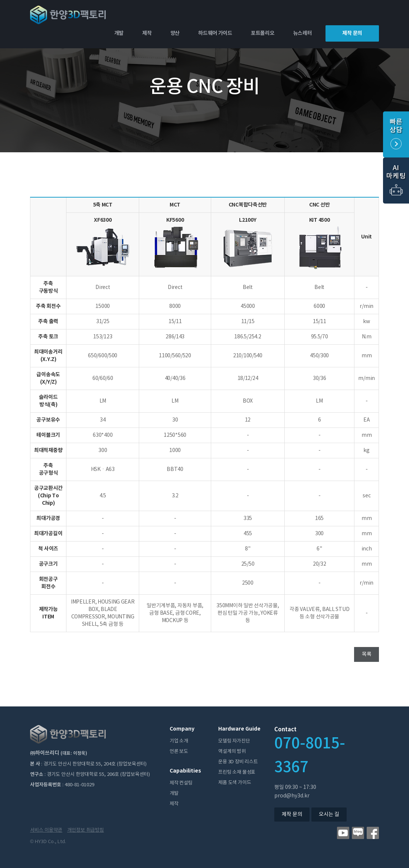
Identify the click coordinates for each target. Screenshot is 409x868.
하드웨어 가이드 (215, 33)
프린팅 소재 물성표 (237, 772)
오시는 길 (329, 815)
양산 (175, 33)
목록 (367, 654)
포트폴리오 (263, 33)
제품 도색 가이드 (235, 783)
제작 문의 (352, 33)
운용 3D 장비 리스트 (238, 762)
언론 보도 (179, 752)
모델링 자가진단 (234, 741)
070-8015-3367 (310, 756)
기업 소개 (179, 741)
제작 (147, 33)
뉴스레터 (303, 33)
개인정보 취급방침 (86, 830)
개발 (119, 33)
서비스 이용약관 (46, 830)
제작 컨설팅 (181, 783)
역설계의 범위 (232, 752)
